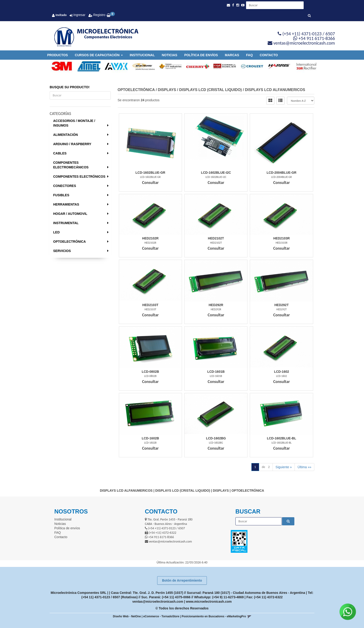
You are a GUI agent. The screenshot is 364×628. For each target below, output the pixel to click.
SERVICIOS (62, 251)
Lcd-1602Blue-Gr (150, 173)
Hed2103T (150, 305)
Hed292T (281, 305)
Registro (99, 15)
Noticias (170, 55)
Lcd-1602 (281, 372)
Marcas (232, 55)
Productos (57, 55)
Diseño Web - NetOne (127, 616)
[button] (228, 5)
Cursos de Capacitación (99, 55)
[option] (60, 66)
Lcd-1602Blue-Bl (282, 438)
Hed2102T (216, 238)
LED (56, 232)
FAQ (249, 55)
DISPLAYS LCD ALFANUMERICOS (275, 90)
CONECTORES (65, 186)
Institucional (142, 55)
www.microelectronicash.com (209, 602)
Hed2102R (150, 238)
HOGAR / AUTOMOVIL (70, 214)
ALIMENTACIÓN (65, 135)
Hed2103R (281, 238)
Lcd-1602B (150, 438)
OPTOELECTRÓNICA (70, 242)
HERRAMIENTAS (66, 204)
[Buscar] (309, 16)
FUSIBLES (61, 195)
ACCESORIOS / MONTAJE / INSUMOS (74, 123)
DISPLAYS (167, 90)
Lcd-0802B (150, 372)
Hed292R (216, 305)
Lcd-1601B (216, 372)
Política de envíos (201, 55)
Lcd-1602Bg (216, 438)
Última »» (304, 467)
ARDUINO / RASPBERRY (72, 144)
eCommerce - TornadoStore (161, 616)
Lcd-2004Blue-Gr (282, 173)
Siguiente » (284, 467)
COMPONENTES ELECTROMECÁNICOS (71, 165)
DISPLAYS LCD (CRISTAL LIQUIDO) (211, 90)
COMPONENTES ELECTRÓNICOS (79, 177)
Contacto (269, 55)
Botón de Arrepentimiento (182, 580)
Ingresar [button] (79, 15)
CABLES (60, 153)
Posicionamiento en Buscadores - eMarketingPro (214, 616)
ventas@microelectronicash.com (158, 602)
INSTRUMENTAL (66, 223)
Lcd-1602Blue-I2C (216, 173)
